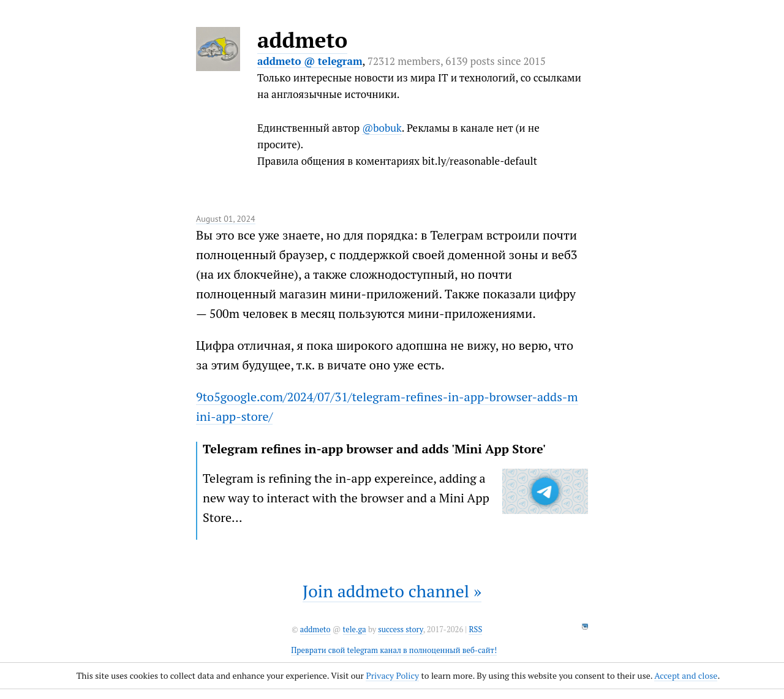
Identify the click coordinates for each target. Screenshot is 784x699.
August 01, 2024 (226, 219)
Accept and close (686, 675)
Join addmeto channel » (392, 591)
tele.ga (355, 629)
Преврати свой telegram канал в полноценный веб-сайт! (394, 650)
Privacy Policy (392, 675)
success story (400, 629)
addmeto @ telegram (310, 61)
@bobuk (382, 128)
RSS (475, 629)
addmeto (302, 40)
